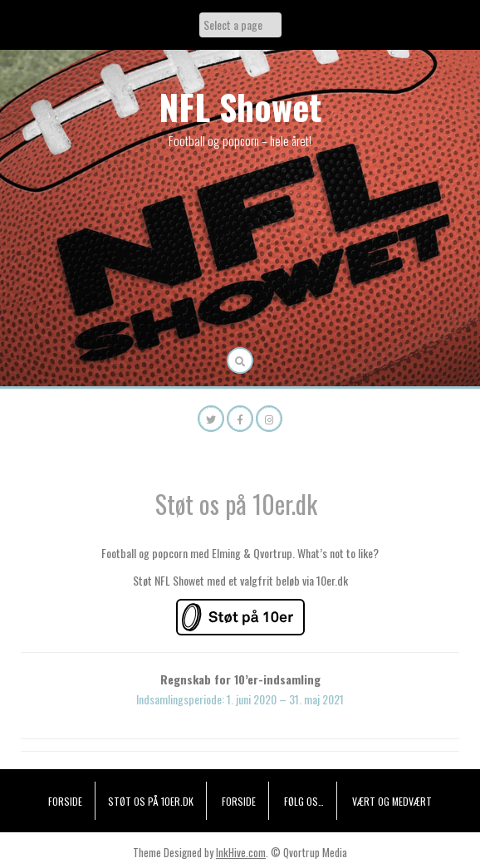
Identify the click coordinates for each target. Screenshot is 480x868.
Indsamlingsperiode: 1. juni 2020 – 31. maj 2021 (240, 699)
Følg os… (304, 801)
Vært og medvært (392, 801)
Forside (65, 801)
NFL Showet (240, 106)
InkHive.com (241, 852)
